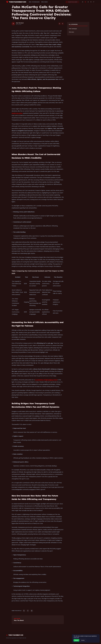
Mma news (45, 2)
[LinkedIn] (32, 611)
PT (94, 2)
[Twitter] (60, 24)
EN (85, 2)
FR (91, 2)
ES (88, 2)
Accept (76, 640)
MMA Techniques (34, 2)
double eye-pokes (17, 113)
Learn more (76, 638)
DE (83, 2)
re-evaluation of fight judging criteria (46, 380)
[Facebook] (63, 24)
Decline (83, 640)
